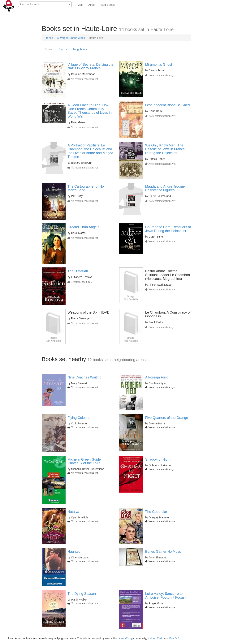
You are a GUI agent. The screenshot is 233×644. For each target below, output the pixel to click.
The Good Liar (156, 512)
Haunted (74, 552)
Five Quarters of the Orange (166, 418)
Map (80, 5)
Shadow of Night (158, 459)
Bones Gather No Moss (163, 552)
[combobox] (45, 4)
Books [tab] (48, 49)
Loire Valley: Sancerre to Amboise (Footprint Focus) (165, 596)
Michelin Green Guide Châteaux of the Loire (84, 461)
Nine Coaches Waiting (84, 377)
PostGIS (174, 638)
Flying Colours (78, 418)
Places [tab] (63, 49)
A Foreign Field (157, 377)
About (92, 5)
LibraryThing (125, 638)
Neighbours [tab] (80, 49)
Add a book (108, 5)
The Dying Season (82, 594)
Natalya (73, 512)
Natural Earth (155, 638)
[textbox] (45, 4)
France (49, 38)
